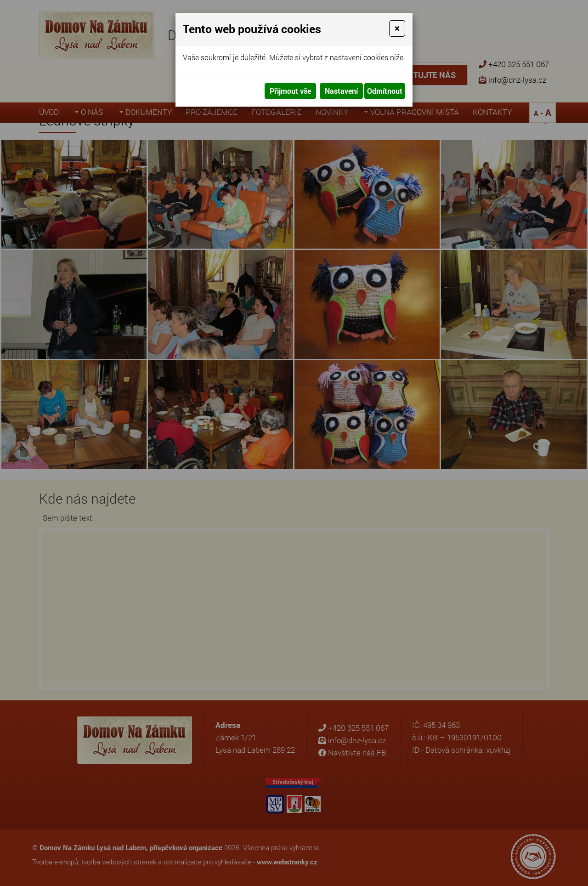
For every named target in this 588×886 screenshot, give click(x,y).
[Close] (397, 28)
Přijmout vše (290, 91)
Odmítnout (385, 91)
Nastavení (341, 91)
